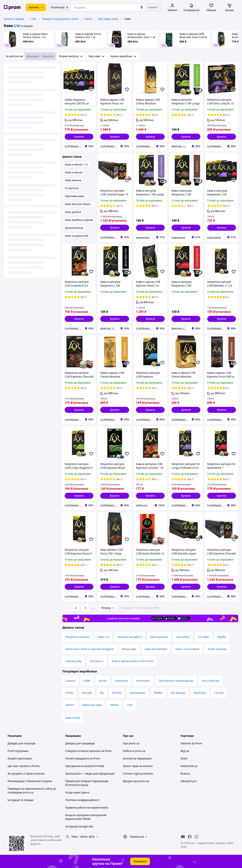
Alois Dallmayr (211, 681)
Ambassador (138, 693)
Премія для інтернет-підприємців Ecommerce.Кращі (87, 783)
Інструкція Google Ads (79, 826)
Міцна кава (129, 649)
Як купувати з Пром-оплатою (26, 774)
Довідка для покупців (21, 743)
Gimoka (117, 693)
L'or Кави (203, 637)
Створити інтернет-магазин (83, 751)
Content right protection (138, 774)
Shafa (184, 758)
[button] (79, 137)
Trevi (130, 705)
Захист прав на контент (138, 766)
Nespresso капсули (77, 637)
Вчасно (185, 774)
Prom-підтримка (18, 751)
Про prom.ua (131, 743)
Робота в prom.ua (134, 751)
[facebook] (190, 837)
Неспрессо (97, 661)
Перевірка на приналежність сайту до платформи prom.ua (32, 791)
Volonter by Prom (191, 743)
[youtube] (183, 837)
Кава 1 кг (103, 637)
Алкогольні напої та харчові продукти (90, 649)
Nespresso (121, 681)
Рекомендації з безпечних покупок (30, 781)
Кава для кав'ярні (156, 649)
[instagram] (196, 837)
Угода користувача (77, 792)
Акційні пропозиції (20, 758)
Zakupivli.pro (189, 781)
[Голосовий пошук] (142, 7)
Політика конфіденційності (82, 800)
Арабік (222, 637)
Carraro (219, 693)
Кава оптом (73, 718)
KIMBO (158, 693)
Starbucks (200, 693)
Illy (102, 693)
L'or (17, 26)
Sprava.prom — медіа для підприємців (90, 774)
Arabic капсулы (217, 649)
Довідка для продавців (80, 743)
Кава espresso (159, 637)
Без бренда (178, 693)
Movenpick (143, 681)
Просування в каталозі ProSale (85, 766)
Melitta (114, 705)
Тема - (79, 837)
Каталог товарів (14, 19)
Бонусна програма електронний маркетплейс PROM (86, 817)
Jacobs (103, 681)
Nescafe (87, 693)
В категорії (60, 7)
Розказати (140, 861)
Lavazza (70, 681)
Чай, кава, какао (108, 19)
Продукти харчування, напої (60, 19)
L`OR (33, 19)
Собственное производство (176, 681)
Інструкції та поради (20, 800)
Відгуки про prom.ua (136, 781)
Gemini (70, 705)
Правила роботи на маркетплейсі (87, 807)
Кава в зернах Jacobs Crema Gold (133, 661)
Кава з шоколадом (187, 649)
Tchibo (69, 693)
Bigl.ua (185, 751)
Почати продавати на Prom (83, 758)
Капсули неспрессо (130, 637)
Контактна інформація (137, 758)
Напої (88, 19)
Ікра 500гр (183, 637)
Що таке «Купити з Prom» (24, 766)
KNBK (87, 681)
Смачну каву (73, 661)
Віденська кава (92, 705)
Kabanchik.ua (189, 766)
